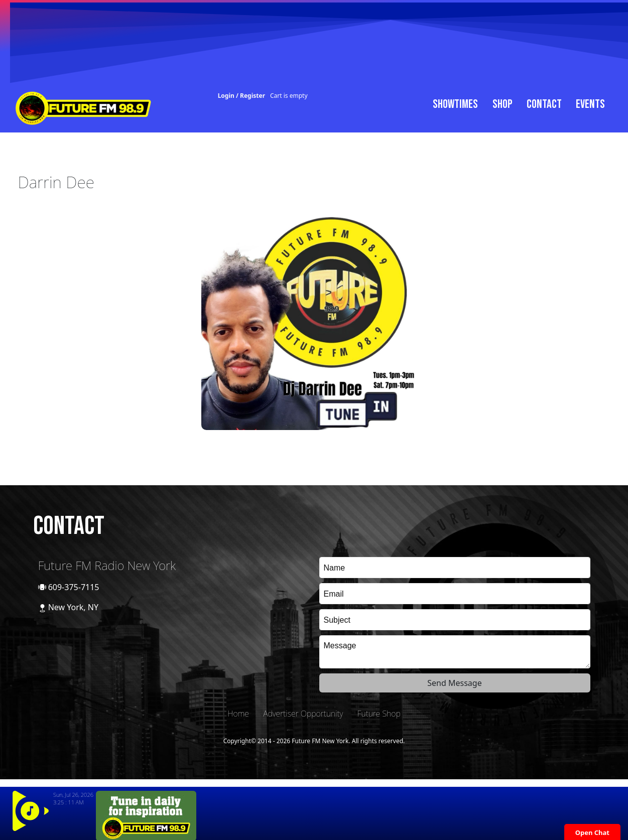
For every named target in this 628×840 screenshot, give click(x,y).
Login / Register (241, 96)
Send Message (454, 683)
